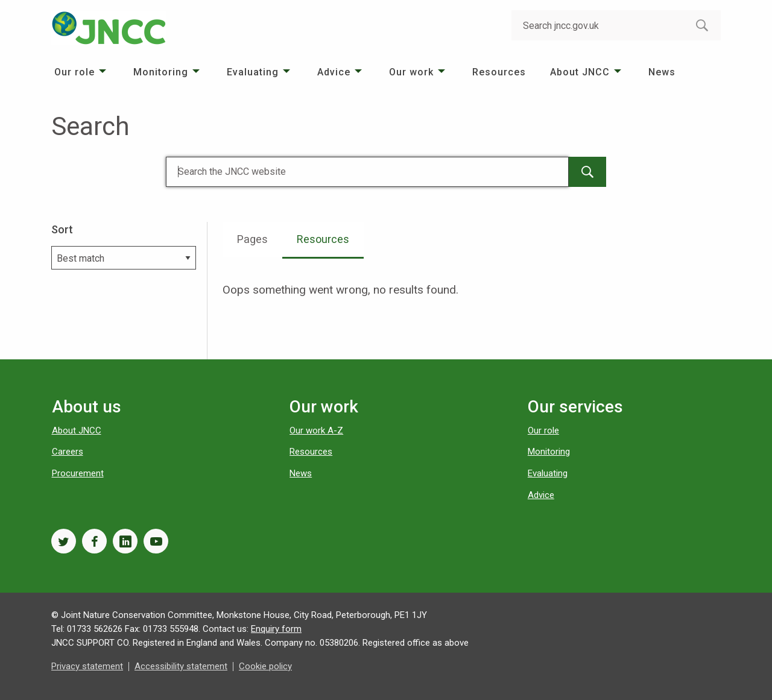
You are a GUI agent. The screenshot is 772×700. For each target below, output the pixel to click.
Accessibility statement (181, 666)
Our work (411, 72)
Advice (334, 72)
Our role (74, 72)
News (662, 72)
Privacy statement (87, 666)
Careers (68, 452)
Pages (252, 239)
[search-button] (702, 25)
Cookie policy (265, 666)
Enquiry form (276, 629)
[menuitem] (82, 72)
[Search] (367, 172)
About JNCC (580, 72)
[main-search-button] (587, 172)
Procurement (78, 473)
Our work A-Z (316, 430)
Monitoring (161, 72)
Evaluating (253, 72)
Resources (499, 72)
